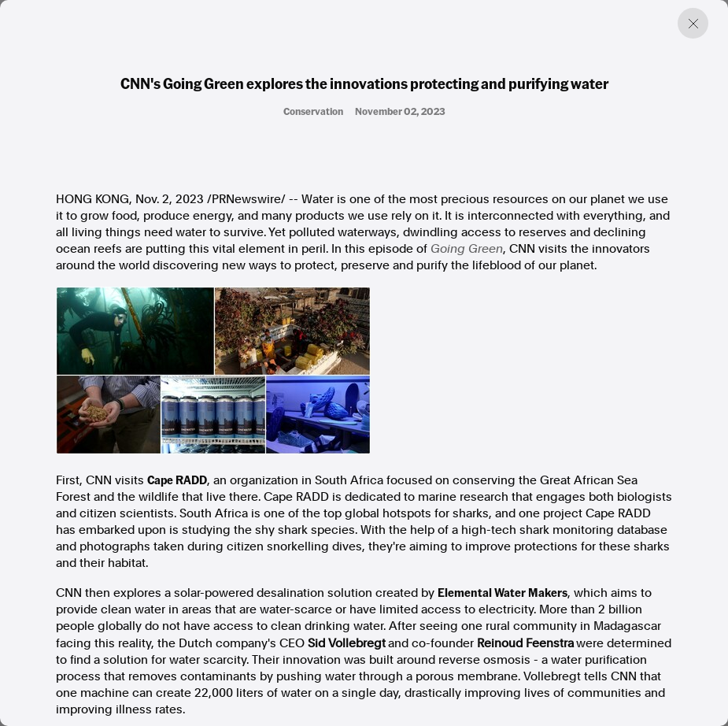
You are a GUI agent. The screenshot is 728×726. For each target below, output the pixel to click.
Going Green (467, 249)
